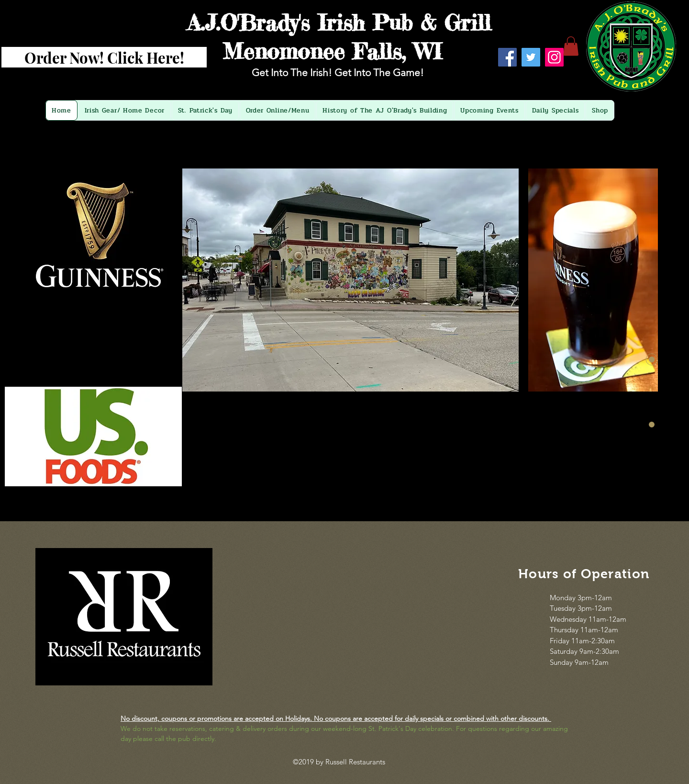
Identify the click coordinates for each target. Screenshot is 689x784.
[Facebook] (507, 57)
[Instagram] (554, 57)
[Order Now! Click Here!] (104, 57)
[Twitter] (531, 57)
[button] (571, 46)
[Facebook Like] (533, 82)
